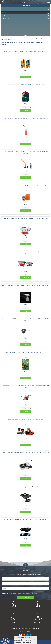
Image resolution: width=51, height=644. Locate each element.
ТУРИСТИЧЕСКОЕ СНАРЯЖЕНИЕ (18, 38)
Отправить (25, 597)
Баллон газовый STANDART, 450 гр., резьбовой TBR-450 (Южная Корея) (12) (26, 85)
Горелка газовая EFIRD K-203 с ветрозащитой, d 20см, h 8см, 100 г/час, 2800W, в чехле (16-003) (25, 218)
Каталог (8, 38)
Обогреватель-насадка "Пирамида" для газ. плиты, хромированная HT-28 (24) (25, 419)
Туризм (26, 13)
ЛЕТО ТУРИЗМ (30, 38)
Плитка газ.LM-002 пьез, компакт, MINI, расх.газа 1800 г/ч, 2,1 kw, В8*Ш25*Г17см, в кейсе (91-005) (26, 453)
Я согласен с (20, 593)
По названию (11, 48)
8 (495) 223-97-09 (21, 1)
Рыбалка (26, 10)
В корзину (25, 77)
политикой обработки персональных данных (24, 593)
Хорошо (35, 640)
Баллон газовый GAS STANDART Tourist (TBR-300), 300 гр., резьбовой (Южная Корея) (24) (26, 51)
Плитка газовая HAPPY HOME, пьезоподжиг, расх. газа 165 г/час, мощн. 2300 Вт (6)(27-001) (26, 519)
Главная (3, 38)
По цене (17, 48)
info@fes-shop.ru (21, 2)
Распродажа (26, 18)
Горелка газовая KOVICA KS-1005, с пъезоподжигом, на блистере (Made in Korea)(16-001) (25, 352)
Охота (26, 15)
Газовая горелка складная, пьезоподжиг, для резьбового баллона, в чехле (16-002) (25, 185)
